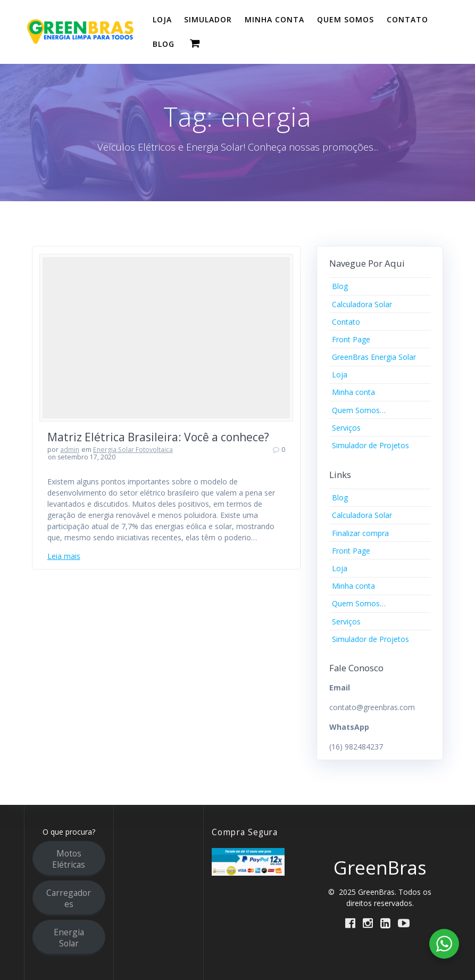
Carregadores (69, 898)
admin (70, 450)
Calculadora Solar (362, 304)
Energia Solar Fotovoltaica (133, 450)
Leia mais (64, 556)
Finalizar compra (360, 533)
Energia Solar (69, 938)
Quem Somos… (359, 410)
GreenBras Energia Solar (374, 357)
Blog (340, 286)
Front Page (351, 339)
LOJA (162, 19)
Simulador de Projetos (370, 445)
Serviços (346, 428)
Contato (346, 322)
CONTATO (407, 19)
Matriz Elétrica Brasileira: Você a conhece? (158, 437)
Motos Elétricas (69, 859)
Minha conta (353, 392)
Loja (340, 374)
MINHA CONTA (274, 19)
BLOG (164, 44)
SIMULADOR (208, 19)
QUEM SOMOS (345, 19)
